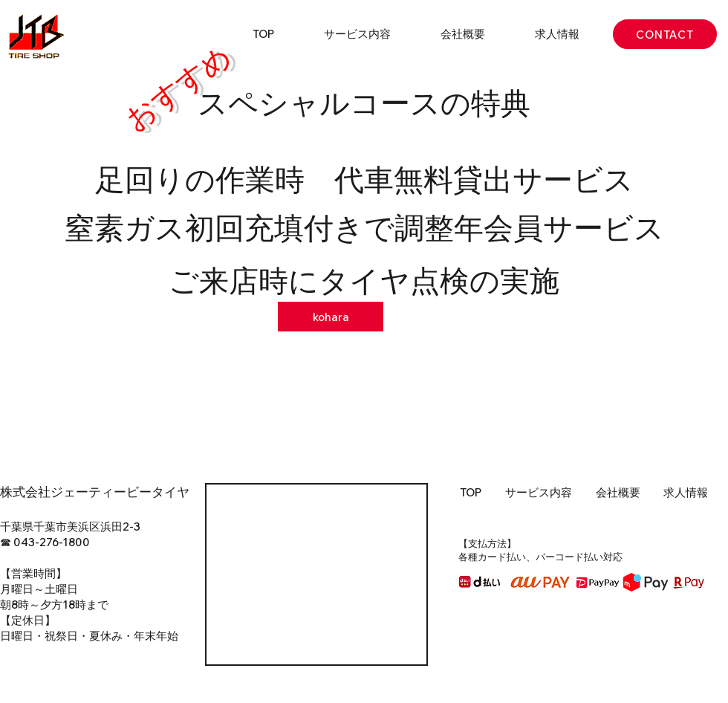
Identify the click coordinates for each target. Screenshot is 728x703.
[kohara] (331, 317)
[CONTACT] (665, 34)
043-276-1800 (52, 542)
